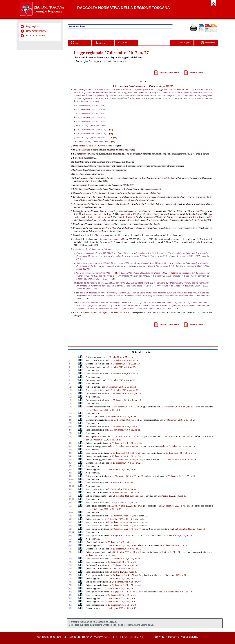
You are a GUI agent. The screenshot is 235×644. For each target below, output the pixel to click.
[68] (70, 545)
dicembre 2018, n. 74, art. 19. (128, 400)
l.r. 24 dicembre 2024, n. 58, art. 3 (125, 575)
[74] (70, 569)
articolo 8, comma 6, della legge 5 (96, 214)
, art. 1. (133, 595)
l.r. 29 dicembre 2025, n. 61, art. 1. (177, 575)
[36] (70, 463)
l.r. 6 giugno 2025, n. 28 (121, 592)
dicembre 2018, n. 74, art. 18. (128, 393)
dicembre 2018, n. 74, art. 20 (129, 407)
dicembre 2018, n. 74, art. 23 (129, 420)
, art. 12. (138, 549)
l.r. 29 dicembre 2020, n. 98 (102, 410)
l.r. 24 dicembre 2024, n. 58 (172, 545)
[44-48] (71, 486)
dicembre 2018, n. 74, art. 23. (123, 417)
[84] (70, 602)
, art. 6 (136, 489)
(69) (115, 138)
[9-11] (71, 384)
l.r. (107, 357)
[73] (70, 565)
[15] (70, 397)
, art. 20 (138, 453)
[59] (70, 519)
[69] (70, 549)
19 (120, 509)
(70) (87, 299)
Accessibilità (189, 637)
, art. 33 (135, 592)
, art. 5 (193, 476)
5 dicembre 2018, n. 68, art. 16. (125, 360)
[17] (70, 403)
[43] (70, 483)
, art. (116, 509)
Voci (74, 43)
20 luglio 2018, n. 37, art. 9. (121, 357)
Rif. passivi (122, 42)
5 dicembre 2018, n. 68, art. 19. (122, 380)
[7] (69, 377)
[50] (70, 493)
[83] (70, 598)
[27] (70, 430)
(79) (111, 138)
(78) (111, 134)
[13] (70, 390)
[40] (70, 476)
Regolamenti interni (36, 36)
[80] (70, 588)
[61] (70, 526)
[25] (70, 423)
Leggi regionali (33, 26)
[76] (70, 575)
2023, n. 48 (180, 506)
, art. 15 (140, 476)
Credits (174, 637)
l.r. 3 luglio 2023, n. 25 (120, 536)
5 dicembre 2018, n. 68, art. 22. (122, 387)
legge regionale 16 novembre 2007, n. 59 (177, 90)
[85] (70, 605)
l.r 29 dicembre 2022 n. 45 (120, 516)
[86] (70, 608)
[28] (70, 433)
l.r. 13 (112, 427)
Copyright (161, 637)
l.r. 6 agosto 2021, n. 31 (119, 483)
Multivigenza (185, 42)
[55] (70, 506)
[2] (69, 360)
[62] (70, 529)
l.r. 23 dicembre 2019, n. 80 (173, 407)
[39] (70, 473)
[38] (70, 469)
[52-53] (71, 499)
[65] (70, 536)
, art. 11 (133, 545)
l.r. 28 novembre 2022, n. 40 (123, 506)
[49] (70, 489)
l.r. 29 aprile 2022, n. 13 (168, 496)
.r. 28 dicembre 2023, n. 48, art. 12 (126, 552)
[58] (70, 516)
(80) (113, 142)
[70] (70, 552)
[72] (70, 562)
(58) (173, 273)
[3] (69, 364)
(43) (116, 273)
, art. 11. (133, 542)
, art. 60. (111, 555)
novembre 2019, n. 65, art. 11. (129, 427)
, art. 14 (118, 410)
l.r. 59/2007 (168, 86)
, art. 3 (133, 572)
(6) (123, 239)
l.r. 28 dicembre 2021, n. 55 (177, 476)
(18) (113, 279)
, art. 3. (188, 545)
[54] (70, 502)
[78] (70, 582)
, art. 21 (192, 420)
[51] (70, 496)
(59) (95, 289)
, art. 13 (118, 440)
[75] (70, 572)
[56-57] (71, 512)
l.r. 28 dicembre (167, 506)
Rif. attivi (100, 43)
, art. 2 (184, 552)
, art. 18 (190, 436)
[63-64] (71, 532)
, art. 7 (134, 536)
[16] (70, 400)
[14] (70, 393)
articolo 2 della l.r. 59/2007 (92, 146)
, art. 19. (189, 592)
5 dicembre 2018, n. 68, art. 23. (125, 390)
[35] (70, 460)
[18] (70, 407)
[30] (70, 443)
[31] (70, 446)
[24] (70, 420)
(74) (111, 130)
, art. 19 (189, 407)
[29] (70, 436)
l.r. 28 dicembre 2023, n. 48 (185, 529)
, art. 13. (202, 529)
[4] (69, 367)
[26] (70, 427)
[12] (70, 387)
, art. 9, (135, 516)
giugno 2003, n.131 (126, 214)
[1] (69, 357)
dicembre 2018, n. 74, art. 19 (129, 436)
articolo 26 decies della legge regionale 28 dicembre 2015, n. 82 (104, 313)
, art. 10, (136, 522)
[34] (70, 456)
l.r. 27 (112, 393)
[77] (70, 578)
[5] (69, 370)
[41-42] (71, 479)
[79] (70, 585)
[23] (70, 417)
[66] (70, 539)
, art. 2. (133, 483)
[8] (69, 380)
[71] (70, 559)
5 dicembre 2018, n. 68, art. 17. (126, 364)
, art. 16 (191, 453)
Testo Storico (208, 43)
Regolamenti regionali (37, 31)
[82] (70, 595)
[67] (70, 542)
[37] (70, 466)
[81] (70, 592)
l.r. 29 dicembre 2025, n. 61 (102, 509)
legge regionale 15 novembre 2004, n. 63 (137, 92)
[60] (70, 522)
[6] (69, 374)
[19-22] (71, 413)
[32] (70, 450)
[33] (70, 453)
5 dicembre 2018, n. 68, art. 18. (125, 374)
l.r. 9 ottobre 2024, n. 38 (170, 552)
